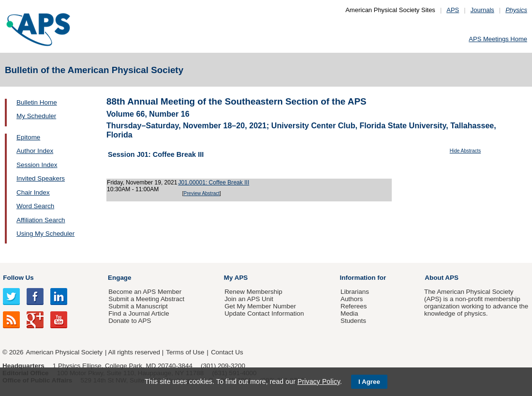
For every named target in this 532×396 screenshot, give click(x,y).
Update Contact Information (264, 313)
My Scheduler (36, 116)
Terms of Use (185, 352)
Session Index (37, 165)
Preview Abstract (202, 193)
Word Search (35, 206)
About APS (442, 278)
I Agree (369, 382)
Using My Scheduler (45, 234)
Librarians (355, 292)
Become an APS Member (145, 292)
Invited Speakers (41, 178)
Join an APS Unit (249, 299)
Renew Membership (253, 292)
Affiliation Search (41, 220)
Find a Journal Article (139, 313)
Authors (352, 299)
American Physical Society (64, 352)
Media (349, 313)
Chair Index (33, 192)
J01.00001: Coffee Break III (214, 183)
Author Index (35, 151)
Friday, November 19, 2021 (142, 183)
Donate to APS (130, 321)
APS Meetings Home (498, 39)
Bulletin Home (37, 102)
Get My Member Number (260, 306)
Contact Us (227, 352)
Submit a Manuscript (138, 306)
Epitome (28, 137)
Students (353, 321)
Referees (354, 306)
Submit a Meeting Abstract (146, 299)
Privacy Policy (319, 381)
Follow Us (18, 278)
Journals (482, 10)
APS (453, 10)
